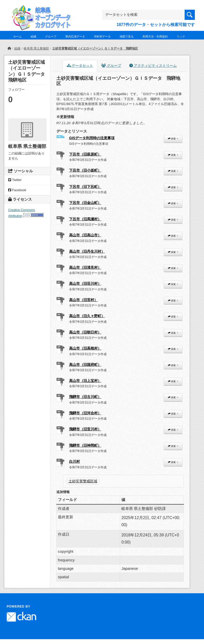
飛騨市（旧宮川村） (85, 429)
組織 (33, 36)
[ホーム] (9, 48)
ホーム (17, 36)
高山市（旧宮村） (83, 300)
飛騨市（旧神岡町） (85, 445)
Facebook (17, 190)
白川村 (74, 461)
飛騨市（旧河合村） (85, 413)
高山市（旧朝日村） (85, 332)
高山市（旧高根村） (85, 348)
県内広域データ (75, 36)
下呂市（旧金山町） (85, 203)
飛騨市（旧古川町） (85, 397)
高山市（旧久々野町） (87, 316)
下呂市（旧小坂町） (85, 170)
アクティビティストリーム (153, 66)
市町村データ (102, 36)
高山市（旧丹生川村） (87, 251)
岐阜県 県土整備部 (36, 48)
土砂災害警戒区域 (83, 481)
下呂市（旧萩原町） (85, 154)
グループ (51, 36)
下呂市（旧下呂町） (85, 187)
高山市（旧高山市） (85, 235)
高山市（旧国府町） (85, 365)
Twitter (15, 180)
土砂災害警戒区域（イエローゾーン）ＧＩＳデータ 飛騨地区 (95, 48)
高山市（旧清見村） (85, 267)
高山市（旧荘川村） (85, 284)
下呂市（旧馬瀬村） (85, 219)
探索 (172, 139)
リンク (181, 36)
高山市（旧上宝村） (85, 381)
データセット (80, 66)
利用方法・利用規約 (155, 36)
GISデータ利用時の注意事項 (92, 138)
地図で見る (127, 36)
